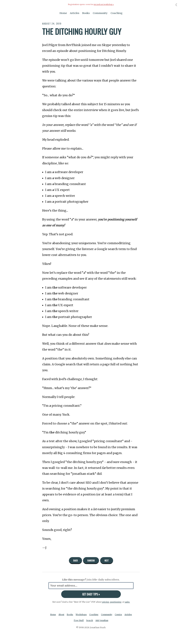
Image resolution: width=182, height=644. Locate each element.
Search (94, 621)
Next (107, 560)
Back (75, 560)
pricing (105, 602)
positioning (115, 602)
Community (100, 13)
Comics (125, 615)
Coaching (117, 13)
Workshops (86, 615)
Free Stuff (83, 621)
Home (63, 13)
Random (91, 560)
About (65, 615)
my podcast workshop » (104, 4)
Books (86, 13)
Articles (75, 13)
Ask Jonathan (107, 621)
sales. (127, 602)
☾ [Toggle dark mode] (177, 5)
